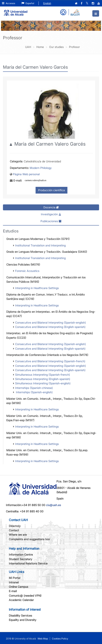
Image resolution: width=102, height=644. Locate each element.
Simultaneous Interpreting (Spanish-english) (43, 383)
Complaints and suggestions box (29, 539)
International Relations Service (28, 563)
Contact (14, 530)
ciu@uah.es (53, 505)
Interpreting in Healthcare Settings (37, 288)
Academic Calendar (21, 600)
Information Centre (21, 555)
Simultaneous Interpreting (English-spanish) (43, 379)
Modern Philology (41, 168)
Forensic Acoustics (27, 271)
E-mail (13, 591)
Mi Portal (15, 578)
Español (28, 3)
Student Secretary (21, 559)
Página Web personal (26, 174)
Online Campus (18, 587)
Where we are (18, 535)
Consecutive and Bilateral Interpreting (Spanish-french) (50, 361)
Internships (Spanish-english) (34, 392)
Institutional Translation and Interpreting (40, 245)
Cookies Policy (60, 639)
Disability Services (20, 615)
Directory (15, 526)
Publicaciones (51, 221)
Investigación (51, 214)
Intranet (14, 582)
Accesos (9, 3)
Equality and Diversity (23, 620)
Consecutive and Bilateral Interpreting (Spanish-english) (51, 322)
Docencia (51, 207)
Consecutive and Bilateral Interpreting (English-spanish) (50, 327)
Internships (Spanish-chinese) (34, 388)
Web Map (43, 639)
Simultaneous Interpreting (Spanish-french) (43, 375)
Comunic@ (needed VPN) (25, 596)
